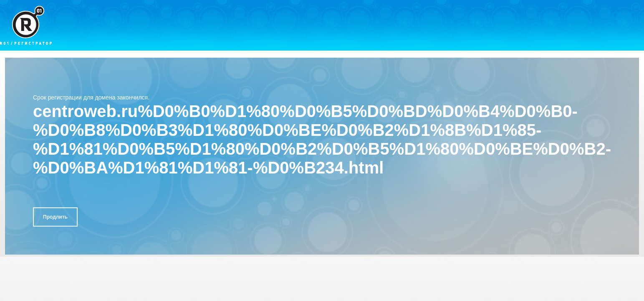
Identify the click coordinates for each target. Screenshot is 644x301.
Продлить (55, 217)
